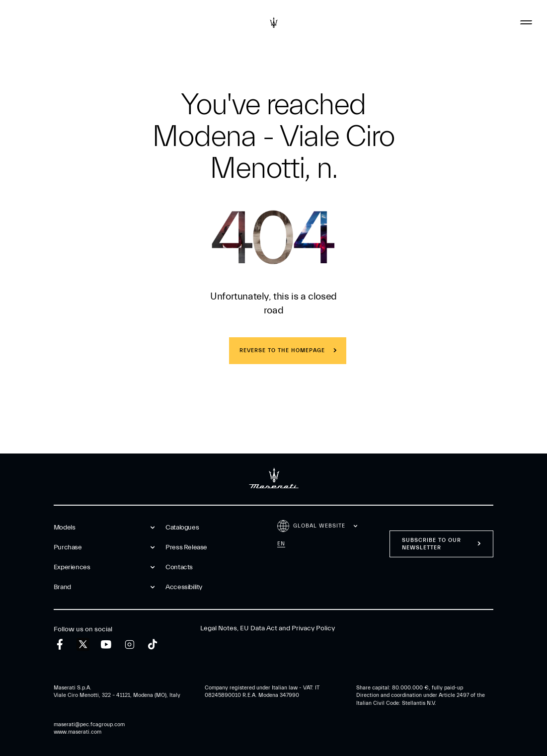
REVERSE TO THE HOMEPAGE (282, 350)
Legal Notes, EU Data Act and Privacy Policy (268, 628)
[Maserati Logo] (274, 22)
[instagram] (129, 644)
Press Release (186, 547)
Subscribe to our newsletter (431, 544)
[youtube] (106, 644)
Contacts (179, 567)
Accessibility (184, 587)
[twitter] (83, 645)
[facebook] (60, 644)
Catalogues (182, 528)
